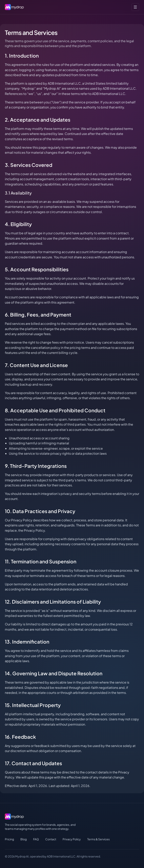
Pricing (9, 839)
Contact (51, 839)
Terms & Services (98, 839)
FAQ (36, 839)
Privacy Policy (72, 839)
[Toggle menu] (135, 7)
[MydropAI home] (15, 7)
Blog (24, 839)
